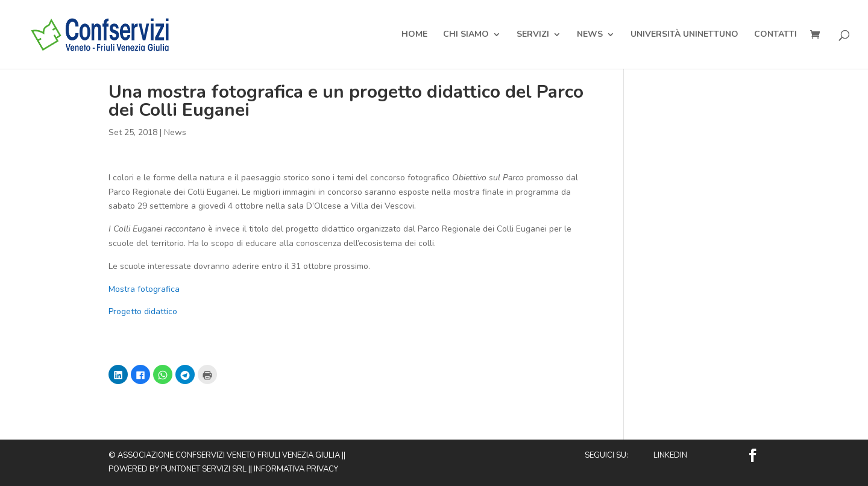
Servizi (533, 35)
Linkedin (670, 455)
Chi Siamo (466, 35)
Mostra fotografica (144, 289)
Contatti (775, 35)
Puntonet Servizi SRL (204, 469)
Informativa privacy (296, 469)
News (590, 35)
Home (414, 35)
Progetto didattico (143, 311)
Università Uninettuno (684, 35)
